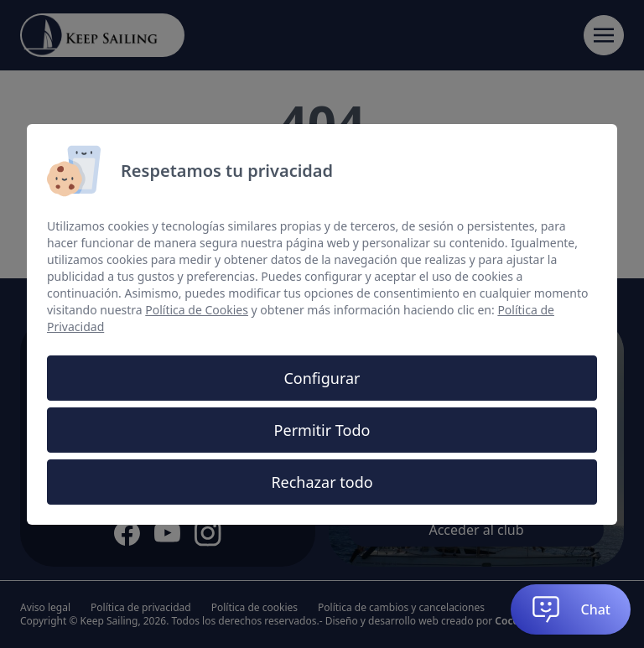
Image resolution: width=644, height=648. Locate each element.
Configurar (322, 378)
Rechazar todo (322, 482)
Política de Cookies (197, 310)
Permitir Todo (322, 430)
